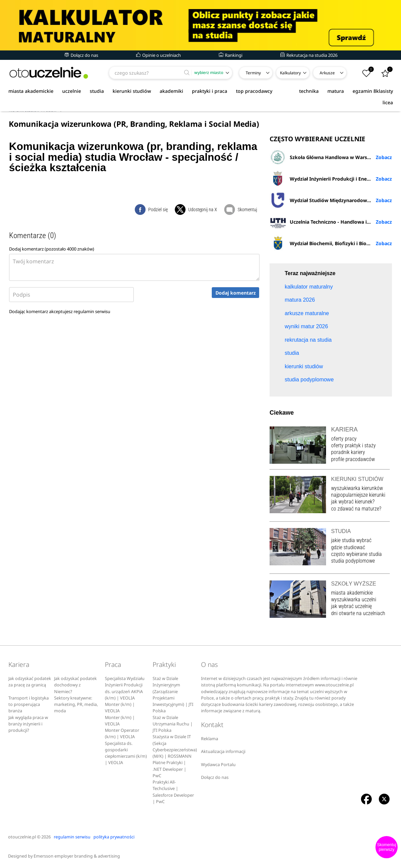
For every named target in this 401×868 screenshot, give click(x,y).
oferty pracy (344, 439)
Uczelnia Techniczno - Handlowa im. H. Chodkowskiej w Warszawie (331, 222)
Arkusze (327, 73)
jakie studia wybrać (352, 540)
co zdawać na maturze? (356, 509)
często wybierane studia (356, 554)
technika (309, 91)
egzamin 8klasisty (373, 91)
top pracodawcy (254, 91)
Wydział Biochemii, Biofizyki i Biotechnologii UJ (331, 243)
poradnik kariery (348, 452)
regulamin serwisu (92, 311)
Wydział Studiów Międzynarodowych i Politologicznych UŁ (331, 200)
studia (97, 91)
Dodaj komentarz (236, 293)
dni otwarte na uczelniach (358, 613)
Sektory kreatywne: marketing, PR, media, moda (76, 705)
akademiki (171, 91)
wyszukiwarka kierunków (357, 488)
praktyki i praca (210, 91)
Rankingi (231, 55)
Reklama (210, 739)
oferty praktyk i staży (353, 445)
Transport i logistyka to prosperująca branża (29, 705)
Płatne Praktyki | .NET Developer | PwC (169, 769)
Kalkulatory (290, 73)
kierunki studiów (132, 91)
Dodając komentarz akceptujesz (60, 311)
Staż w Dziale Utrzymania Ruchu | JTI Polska (173, 724)
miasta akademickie (31, 91)
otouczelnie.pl (22, 837)
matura (336, 91)
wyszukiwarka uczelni (354, 599)
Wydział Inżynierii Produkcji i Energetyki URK (331, 179)
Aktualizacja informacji (223, 751)
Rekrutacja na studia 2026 (309, 55)
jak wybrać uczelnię (351, 606)
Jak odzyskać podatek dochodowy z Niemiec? (75, 685)
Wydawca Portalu (218, 765)
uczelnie (72, 91)
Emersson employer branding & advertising (77, 856)
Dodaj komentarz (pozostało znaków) (52, 249)
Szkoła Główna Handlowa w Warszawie (325, 157)
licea (388, 102)
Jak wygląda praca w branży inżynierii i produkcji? (28, 724)
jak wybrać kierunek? (353, 502)
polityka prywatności (114, 837)
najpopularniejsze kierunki (358, 495)
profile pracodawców (353, 459)
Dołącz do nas (81, 55)
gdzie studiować (348, 547)
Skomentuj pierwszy (387, 847)
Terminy (253, 73)
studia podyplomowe (353, 561)
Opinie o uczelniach (158, 55)
